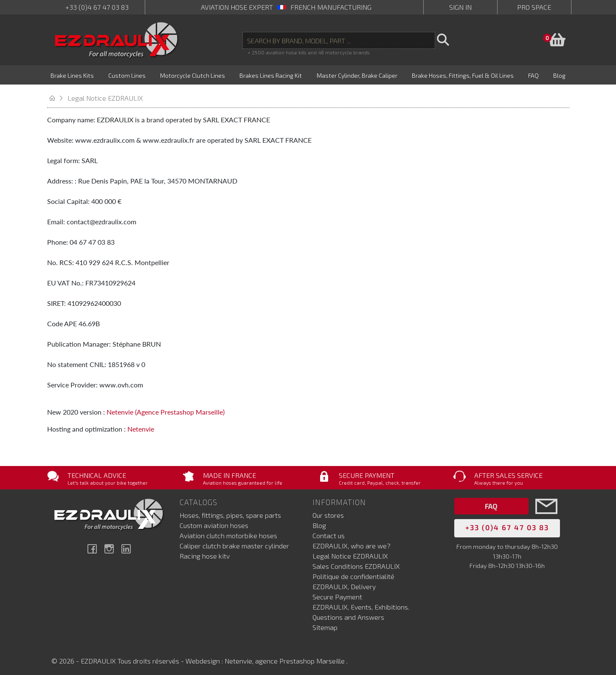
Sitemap (325, 623)
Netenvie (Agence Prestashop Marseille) (166, 408)
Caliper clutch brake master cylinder (234, 542)
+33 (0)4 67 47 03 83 (97, 7)
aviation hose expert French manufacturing (286, 7)
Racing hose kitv (205, 552)
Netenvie (141, 425)
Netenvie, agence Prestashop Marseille (285, 657)
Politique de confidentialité (353, 572)
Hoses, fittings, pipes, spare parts (230, 511)
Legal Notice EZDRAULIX (350, 552)
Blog (319, 521)
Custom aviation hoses (214, 521)
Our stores (328, 511)
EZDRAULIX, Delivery (344, 583)
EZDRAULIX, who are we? (352, 542)
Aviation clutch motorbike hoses (228, 532)
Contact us (329, 532)
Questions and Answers (348, 613)
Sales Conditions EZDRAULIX (356, 562)
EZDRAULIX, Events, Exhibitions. (361, 603)
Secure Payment (337, 593)
